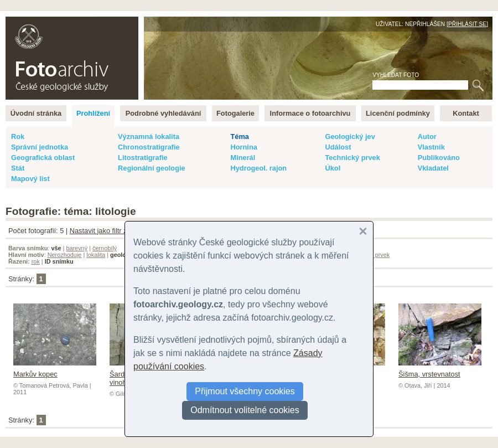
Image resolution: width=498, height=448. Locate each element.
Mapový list (30, 179)
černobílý (105, 248)
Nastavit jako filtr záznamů (111, 231)
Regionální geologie (152, 168)
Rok (18, 137)
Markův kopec (55, 370)
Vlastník (431, 147)
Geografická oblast (43, 158)
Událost (338, 147)
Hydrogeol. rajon (258, 168)
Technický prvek (352, 158)
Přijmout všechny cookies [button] (245, 391)
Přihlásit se (467, 24)
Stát (18, 168)
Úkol (333, 168)
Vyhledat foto (396, 75)
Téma (239, 137)
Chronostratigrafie (149, 147)
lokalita (96, 255)
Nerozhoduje (65, 255)
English (125, 22)
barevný (77, 248)
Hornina (243, 147)
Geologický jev (350, 137)
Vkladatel (433, 168)
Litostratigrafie (143, 158)
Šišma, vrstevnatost (440, 370)
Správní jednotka (40, 147)
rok (36, 261)
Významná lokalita (149, 137)
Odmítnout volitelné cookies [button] (245, 410)
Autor (427, 137)
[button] (363, 231)
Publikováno (439, 158)
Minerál (243, 158)
